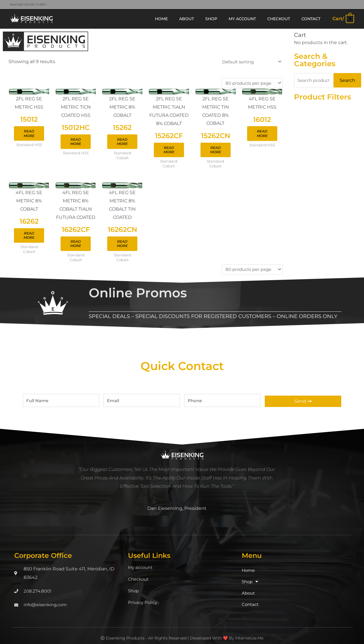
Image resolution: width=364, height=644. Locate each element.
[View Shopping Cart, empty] (343, 19)
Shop (134, 585)
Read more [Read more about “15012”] (31, 135)
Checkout (139, 573)
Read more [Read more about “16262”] (31, 234)
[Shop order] (248, 62)
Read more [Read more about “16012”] (282, 135)
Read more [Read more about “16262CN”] (131, 243)
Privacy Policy (143, 597)
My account (141, 562)
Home (249, 565)
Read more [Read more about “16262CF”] (81, 243)
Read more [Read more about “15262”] (131, 143)
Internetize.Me (249, 632)
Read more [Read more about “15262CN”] (231, 152)
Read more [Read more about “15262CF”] (181, 152)
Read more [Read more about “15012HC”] (81, 143)
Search (347, 80)
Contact (251, 599)
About (249, 587)
